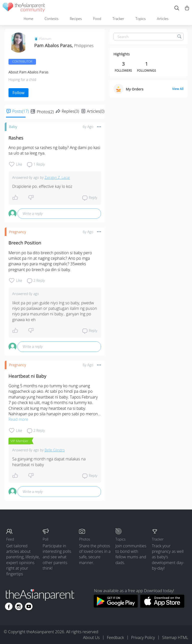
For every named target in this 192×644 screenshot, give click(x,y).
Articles (163, 19)
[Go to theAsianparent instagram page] (19, 606)
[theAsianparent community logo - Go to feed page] (24, 8)
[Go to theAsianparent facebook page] (9, 606)
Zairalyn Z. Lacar (57, 177)
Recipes (76, 19)
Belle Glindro (55, 450)
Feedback (115, 637)
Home (28, 19)
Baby (13, 127)
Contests (51, 19)
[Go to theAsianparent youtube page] (29, 606)
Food (97, 19)
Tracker (118, 19)
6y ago (88, 127)
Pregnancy (17, 232)
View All (178, 89)
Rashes (16, 138)
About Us (91, 637)
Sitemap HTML (175, 637)
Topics (140, 19)
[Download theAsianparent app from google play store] (116, 606)
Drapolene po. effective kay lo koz (42, 186)
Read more (18, 419)
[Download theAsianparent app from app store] (162, 606)
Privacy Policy (143, 637)
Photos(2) (45, 112)
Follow (18, 93)
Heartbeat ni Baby (27, 376)
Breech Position (25, 243)
